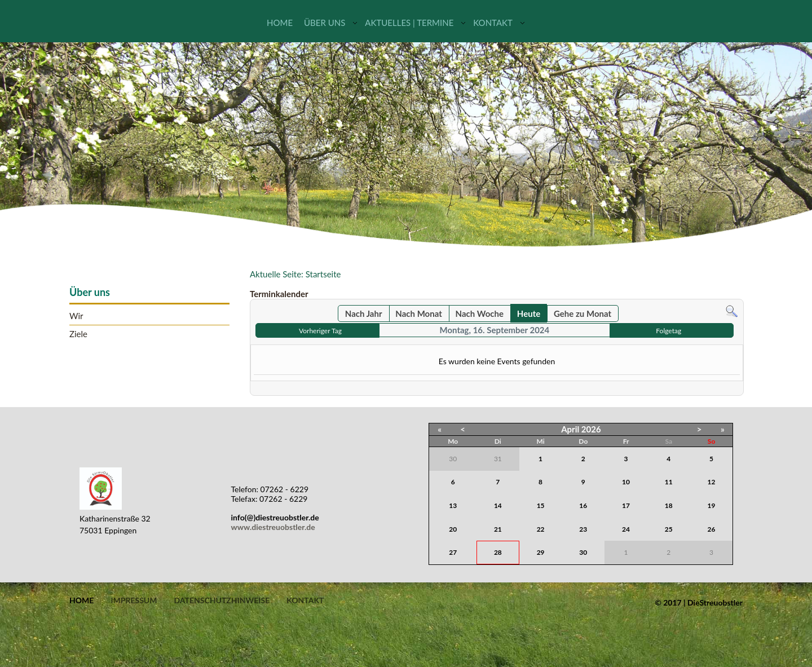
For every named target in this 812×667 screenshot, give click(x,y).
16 (583, 505)
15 (541, 505)
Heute (529, 313)
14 (498, 505)
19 (712, 505)
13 (453, 505)
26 (712, 529)
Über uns (325, 23)
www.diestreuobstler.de (273, 527)
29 (541, 552)
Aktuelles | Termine (409, 23)
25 (669, 529)
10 (626, 482)
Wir (76, 316)
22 (541, 529)
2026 (591, 429)
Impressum (134, 600)
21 (498, 529)
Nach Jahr (364, 313)
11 (669, 482)
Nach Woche (480, 313)
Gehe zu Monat (582, 313)
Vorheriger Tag (320, 331)
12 (712, 482)
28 (498, 552)
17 (626, 505)
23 (583, 529)
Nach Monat (418, 313)
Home (280, 23)
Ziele (78, 334)
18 (669, 505)
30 (583, 552)
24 (626, 529)
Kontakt (493, 23)
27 (453, 552)
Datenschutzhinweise (222, 600)
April (570, 429)
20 (453, 529)
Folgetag (668, 331)
